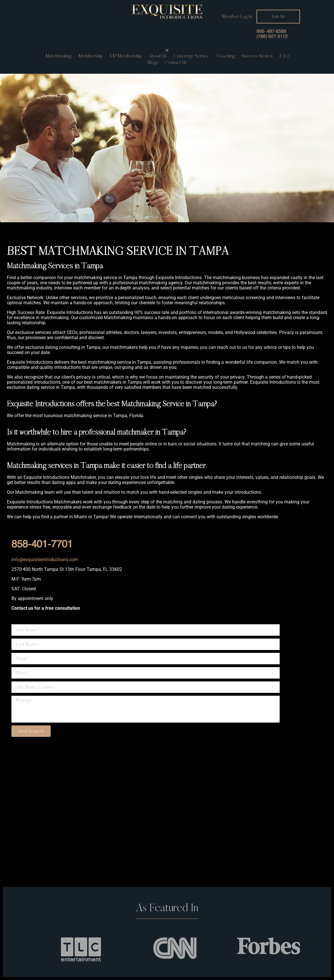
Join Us (278, 16)
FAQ (284, 56)
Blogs (153, 63)
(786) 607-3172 (272, 37)
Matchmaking (58, 56)
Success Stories (257, 56)
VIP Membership (126, 56)
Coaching (225, 56)
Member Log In (237, 17)
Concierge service (191, 56)
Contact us (176, 63)
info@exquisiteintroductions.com (45, 560)
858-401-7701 (42, 545)
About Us (158, 56)
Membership (91, 56)
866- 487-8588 (271, 32)
